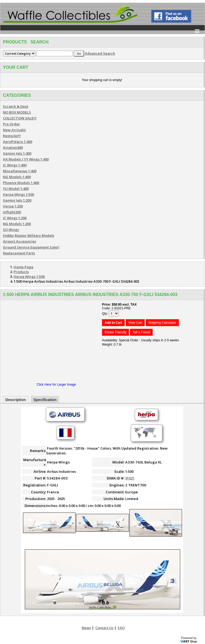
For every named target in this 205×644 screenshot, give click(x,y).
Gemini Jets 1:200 (17, 200)
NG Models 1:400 (17, 177)
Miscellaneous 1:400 (20, 171)
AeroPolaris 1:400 (17, 142)
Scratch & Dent (16, 106)
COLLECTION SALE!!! (20, 118)
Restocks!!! (12, 136)
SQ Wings (11, 230)
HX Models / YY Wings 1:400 (26, 159)
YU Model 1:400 (16, 189)
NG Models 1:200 (17, 224)
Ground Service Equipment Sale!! (31, 247)
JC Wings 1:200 (15, 218)
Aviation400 (13, 147)
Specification (45, 400)
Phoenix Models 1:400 (21, 183)
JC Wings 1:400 (15, 165)
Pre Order (11, 124)
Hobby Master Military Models (29, 235)
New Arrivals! (14, 130)
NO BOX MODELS (17, 112)
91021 (130, 478)
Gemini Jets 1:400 (17, 153)
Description (16, 400)
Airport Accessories (19, 241)
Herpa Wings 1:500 (18, 194)
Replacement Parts (19, 253)
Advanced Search (100, 53)
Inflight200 (12, 212)
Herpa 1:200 (13, 206)
